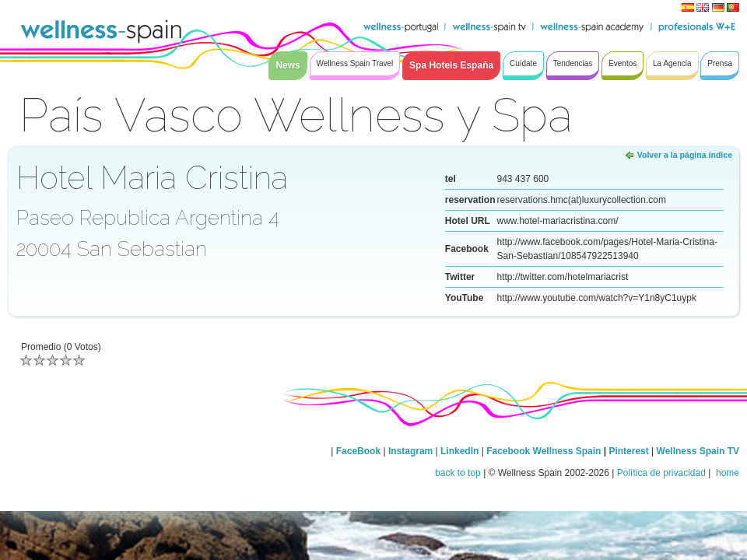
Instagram (410, 451)
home (726, 473)
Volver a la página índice (685, 155)
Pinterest (630, 451)
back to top (458, 473)
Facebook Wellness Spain (544, 451)
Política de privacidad (661, 473)
